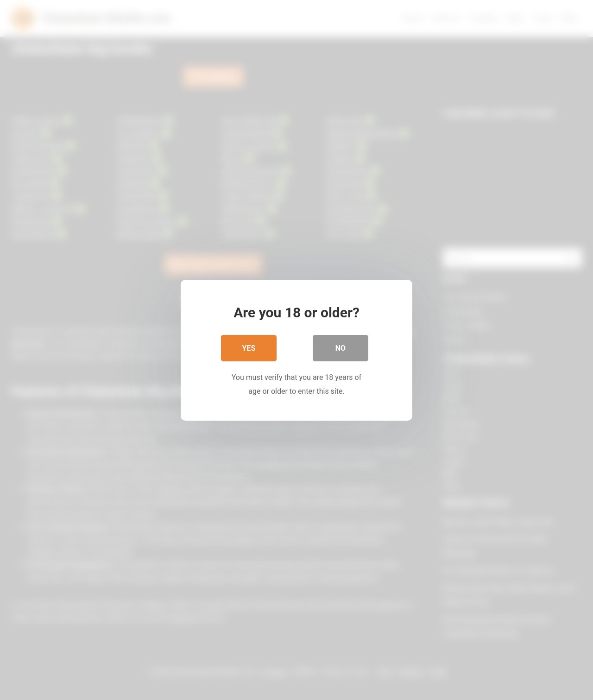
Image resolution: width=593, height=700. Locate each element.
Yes (249, 348)
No (341, 348)
